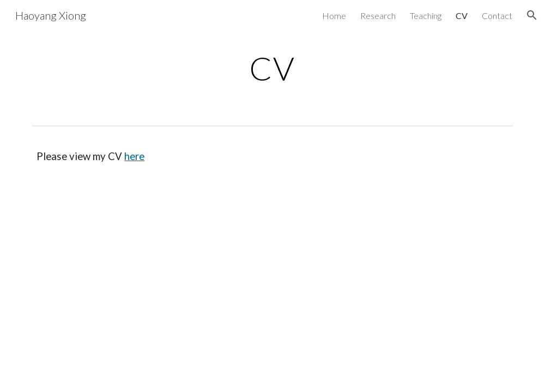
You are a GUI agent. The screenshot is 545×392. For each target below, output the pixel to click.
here (134, 156)
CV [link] (462, 16)
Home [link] (334, 16)
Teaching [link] (426, 16)
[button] (532, 15)
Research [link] (378, 16)
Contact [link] (497, 16)
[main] (272, 68)
